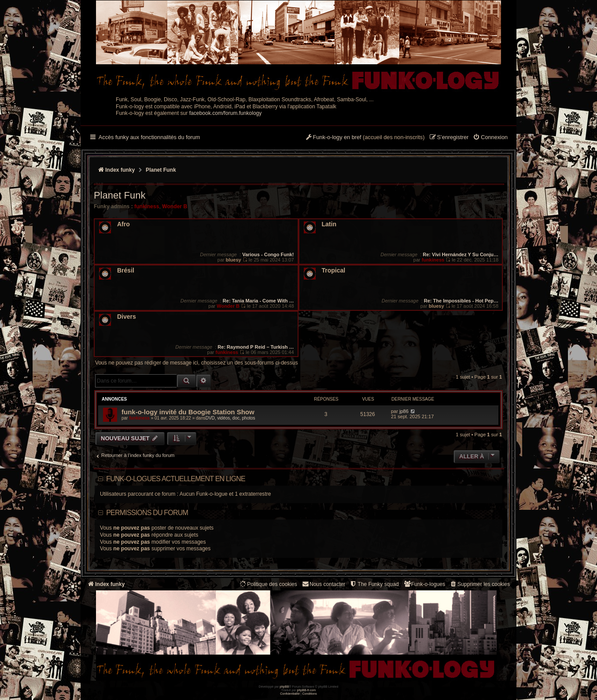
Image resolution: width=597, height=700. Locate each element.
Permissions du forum (147, 513)
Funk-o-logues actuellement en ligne (176, 479)
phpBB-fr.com (307, 690)
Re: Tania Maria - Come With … (258, 301)
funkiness (147, 206)
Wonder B (175, 206)
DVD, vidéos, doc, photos (230, 418)
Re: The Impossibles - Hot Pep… (461, 301)
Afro (123, 224)
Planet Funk (120, 195)
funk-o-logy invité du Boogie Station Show (188, 412)
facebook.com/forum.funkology (226, 113)
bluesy (234, 260)
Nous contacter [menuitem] (323, 584)
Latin (329, 224)
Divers (127, 317)
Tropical (334, 271)
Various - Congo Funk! (268, 254)
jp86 (404, 411)
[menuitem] (490, 138)
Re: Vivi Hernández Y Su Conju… (461, 254)
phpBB (284, 687)
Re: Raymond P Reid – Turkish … (256, 347)
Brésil (126, 271)
